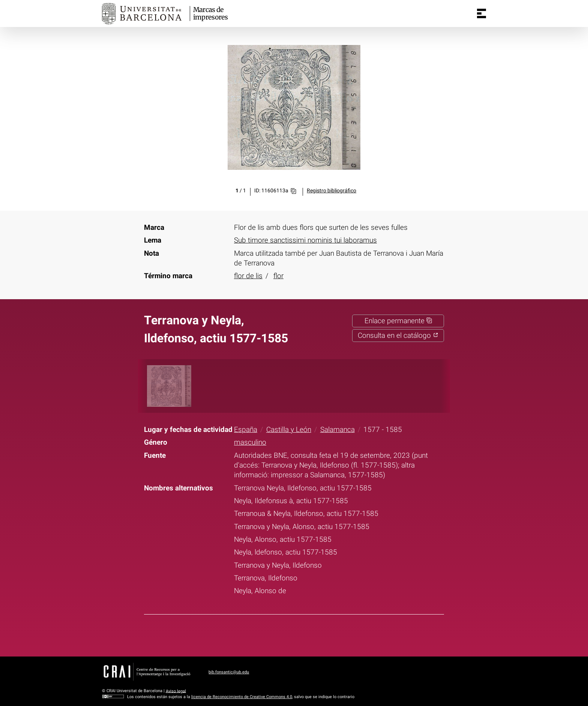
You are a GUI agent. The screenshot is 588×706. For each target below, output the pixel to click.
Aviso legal (176, 691)
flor (278, 276)
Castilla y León (289, 430)
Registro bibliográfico (331, 191)
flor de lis (248, 276)
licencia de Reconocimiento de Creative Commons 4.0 (242, 697)
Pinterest (308, 634)
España (246, 430)
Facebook (269, 634)
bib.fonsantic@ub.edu (229, 672)
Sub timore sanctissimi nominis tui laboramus (305, 240)
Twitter (289, 634)
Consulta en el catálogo (398, 336)
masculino (250, 442)
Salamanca (337, 430)
